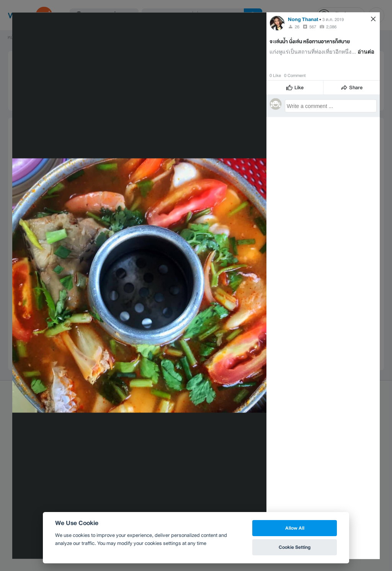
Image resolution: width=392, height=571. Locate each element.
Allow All (295, 528)
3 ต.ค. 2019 (333, 19)
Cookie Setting (295, 547)
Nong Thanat (303, 19)
